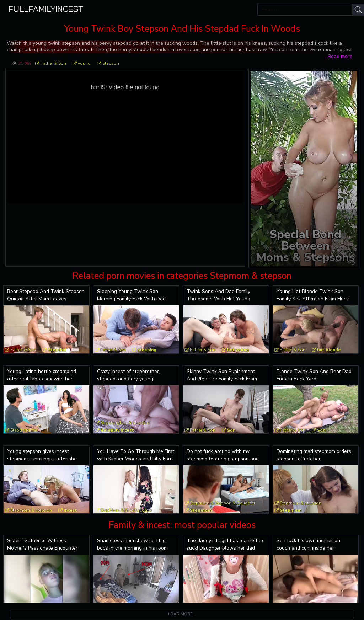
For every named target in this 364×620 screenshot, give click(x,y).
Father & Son (53, 63)
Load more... (182, 614)
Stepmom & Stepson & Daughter (223, 503)
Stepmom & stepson (31, 510)
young (84, 63)
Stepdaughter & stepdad (125, 423)
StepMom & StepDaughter (126, 510)
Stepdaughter (24, 430)
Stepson (111, 63)
